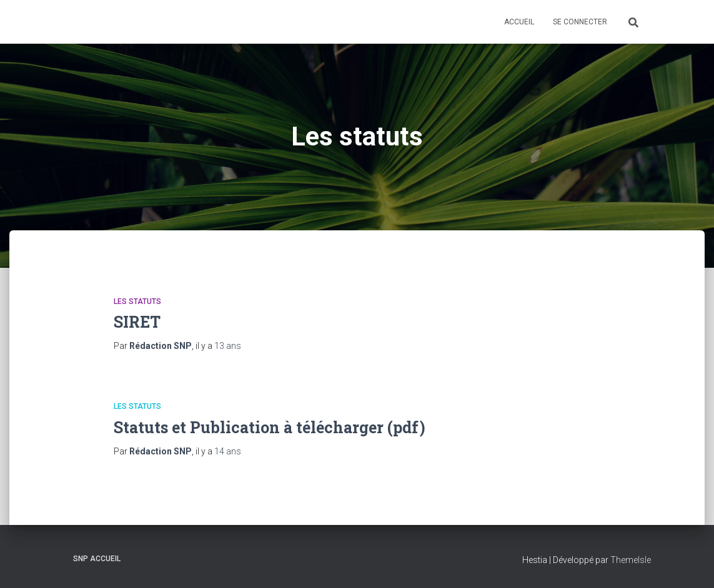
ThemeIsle (631, 560)
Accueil (519, 22)
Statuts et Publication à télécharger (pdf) (270, 427)
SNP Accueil (97, 559)
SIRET (137, 322)
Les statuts (137, 301)
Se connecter (580, 22)
